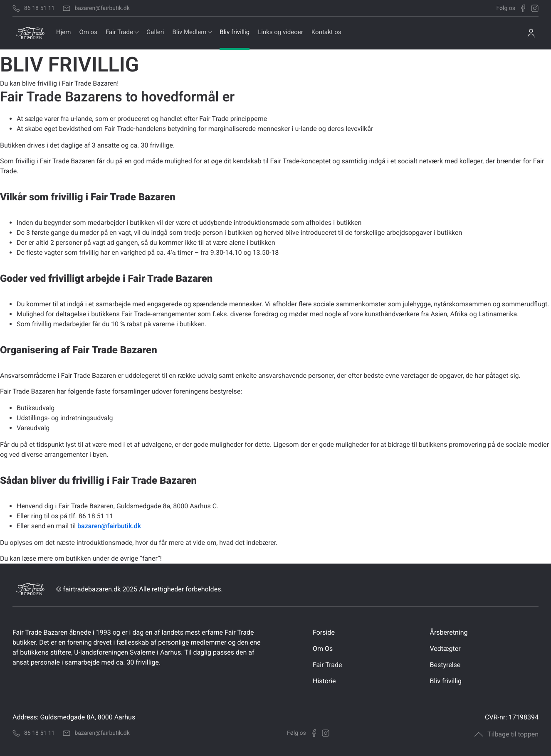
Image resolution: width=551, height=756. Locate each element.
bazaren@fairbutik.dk (109, 526)
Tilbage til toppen (506, 734)
